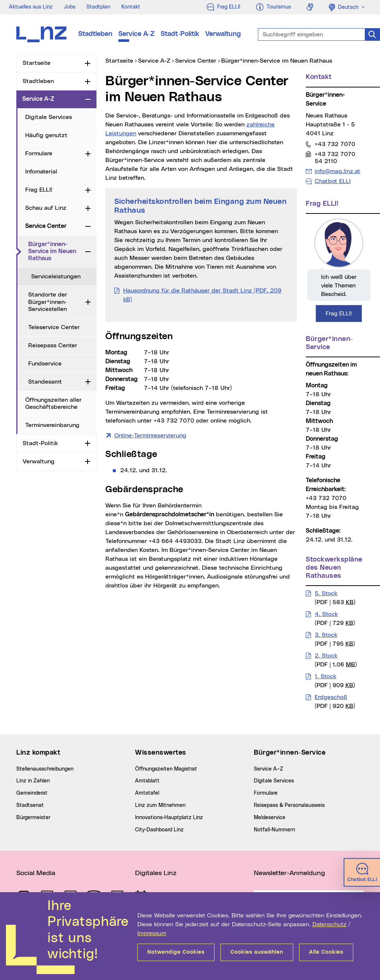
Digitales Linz (156, 873)
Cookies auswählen (257, 952)
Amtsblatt (147, 781)
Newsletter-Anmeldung (289, 873)
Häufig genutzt (46, 135)
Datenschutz (329, 924)
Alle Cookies (326, 952)
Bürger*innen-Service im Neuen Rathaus (55, 251)
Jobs (70, 7)
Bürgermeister (33, 818)
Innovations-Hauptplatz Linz (169, 818)
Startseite (37, 63)
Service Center (46, 226)
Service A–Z (268, 769)
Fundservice (45, 364)
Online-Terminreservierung (150, 436)
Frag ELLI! (39, 190)
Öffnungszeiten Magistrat (166, 769)
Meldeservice (270, 818)
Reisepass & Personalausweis (289, 805)
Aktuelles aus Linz (31, 7)
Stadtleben (95, 34)
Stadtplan (98, 7)
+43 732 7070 (335, 144)
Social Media (36, 873)
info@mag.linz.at (337, 171)
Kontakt (131, 7)
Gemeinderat (32, 793)
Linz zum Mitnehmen (160, 805)
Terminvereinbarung (52, 425)
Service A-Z (137, 34)
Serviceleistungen (56, 277)
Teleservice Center (54, 327)
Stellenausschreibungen (45, 769)
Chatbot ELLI (333, 181)
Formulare (39, 153)
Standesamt (45, 382)
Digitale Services (49, 117)
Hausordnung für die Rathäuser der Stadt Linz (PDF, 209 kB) (202, 295)
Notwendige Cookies (176, 952)
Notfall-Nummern (274, 830)
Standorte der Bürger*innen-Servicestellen (48, 302)
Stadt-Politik (180, 34)
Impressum (152, 933)
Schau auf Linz (46, 208)
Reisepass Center (53, 345)
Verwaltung (223, 34)
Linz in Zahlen (33, 781)
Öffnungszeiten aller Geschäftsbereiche (53, 403)
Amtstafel (147, 793)
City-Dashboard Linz (159, 830)
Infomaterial (41, 172)
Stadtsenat (30, 805)
